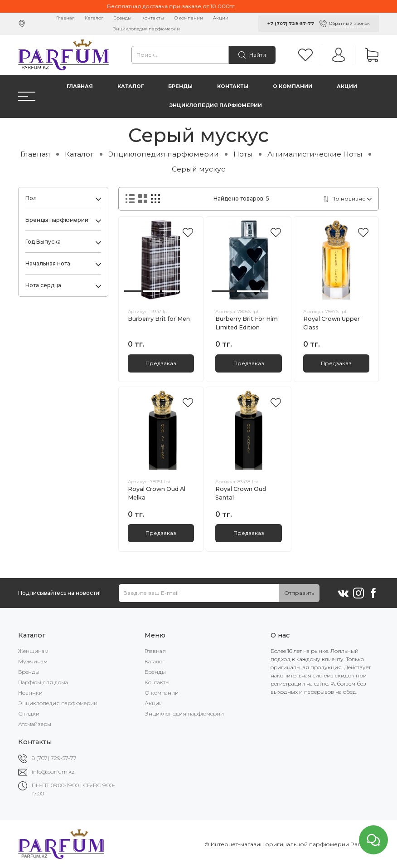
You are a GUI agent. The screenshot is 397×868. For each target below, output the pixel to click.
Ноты (243, 154)
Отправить (299, 593)
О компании (189, 18)
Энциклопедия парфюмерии (147, 29)
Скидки (29, 714)
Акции (221, 18)
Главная (65, 18)
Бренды (122, 18)
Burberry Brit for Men (159, 319)
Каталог (94, 18)
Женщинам (33, 651)
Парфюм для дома (43, 682)
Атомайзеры (35, 724)
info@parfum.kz (53, 772)
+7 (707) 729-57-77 (291, 23)
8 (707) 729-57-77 (54, 758)
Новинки (30, 693)
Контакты (153, 18)
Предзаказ (161, 363)
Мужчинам (33, 661)
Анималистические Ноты (315, 154)
